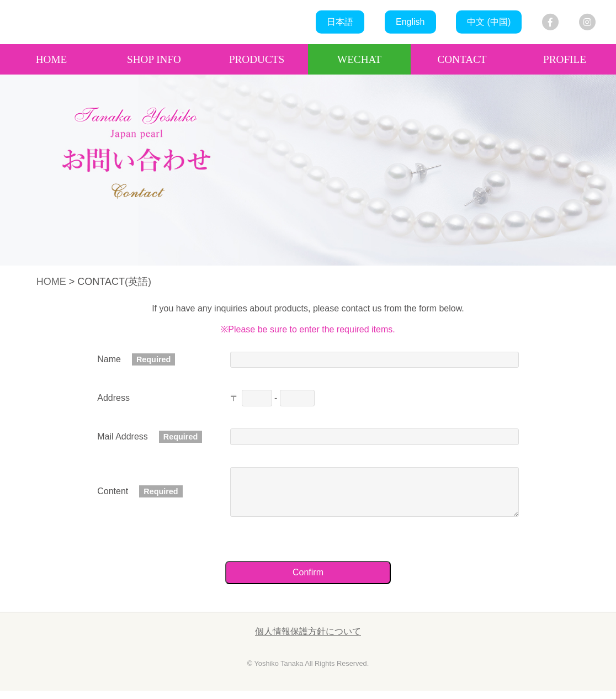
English (410, 22)
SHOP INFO (154, 59)
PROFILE (565, 59)
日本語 (340, 22)
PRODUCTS (257, 59)
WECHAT (359, 59)
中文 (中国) (489, 22)
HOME (52, 59)
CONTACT (462, 59)
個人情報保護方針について (308, 640)
